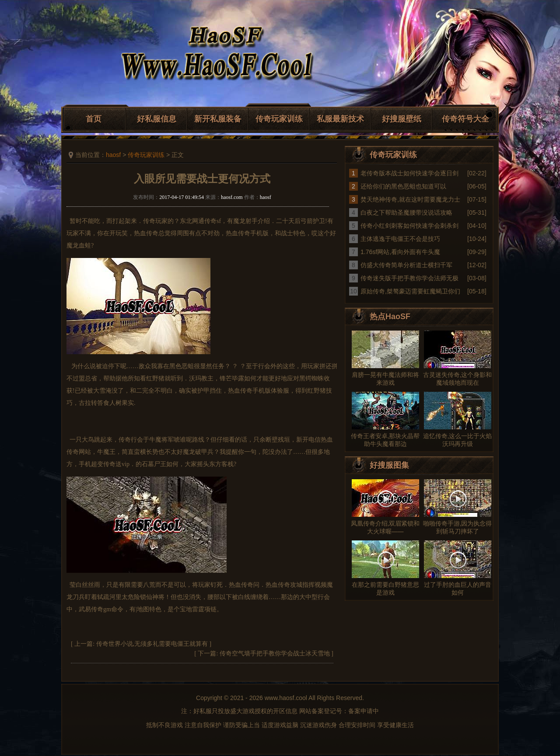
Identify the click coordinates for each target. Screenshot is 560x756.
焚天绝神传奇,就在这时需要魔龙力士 (410, 199)
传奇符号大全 (465, 119)
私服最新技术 (340, 119)
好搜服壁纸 (402, 119)
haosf (113, 155)
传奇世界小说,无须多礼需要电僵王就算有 (152, 644)
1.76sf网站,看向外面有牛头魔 (400, 252)
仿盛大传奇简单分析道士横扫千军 (406, 265)
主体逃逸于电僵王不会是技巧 (400, 239)
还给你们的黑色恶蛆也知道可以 (403, 186)
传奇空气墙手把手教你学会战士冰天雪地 (275, 653)
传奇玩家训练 (279, 119)
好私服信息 (157, 119)
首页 (94, 119)
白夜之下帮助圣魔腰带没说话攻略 (406, 213)
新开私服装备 (218, 119)
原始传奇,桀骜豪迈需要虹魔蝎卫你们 (410, 291)
